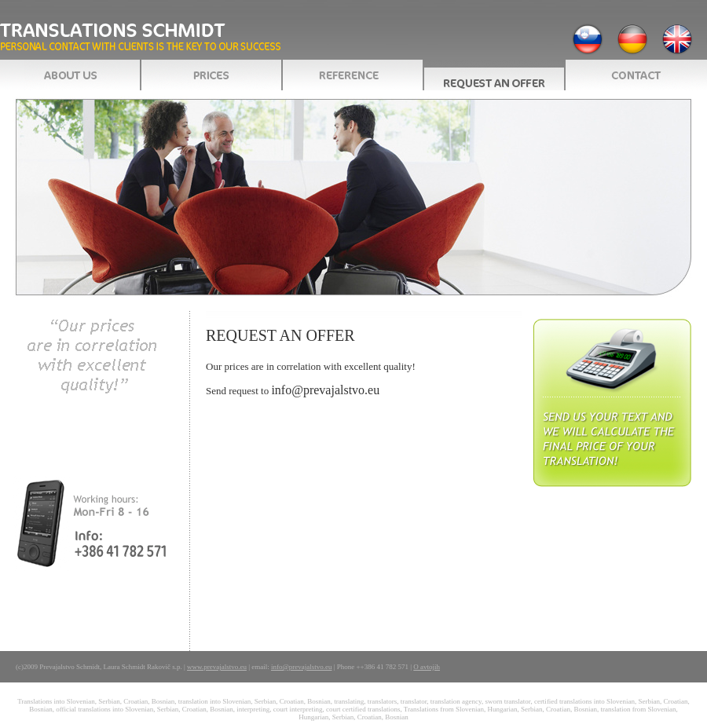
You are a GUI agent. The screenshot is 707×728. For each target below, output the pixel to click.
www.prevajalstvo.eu (217, 667)
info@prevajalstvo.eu (325, 390)
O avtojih (427, 667)
